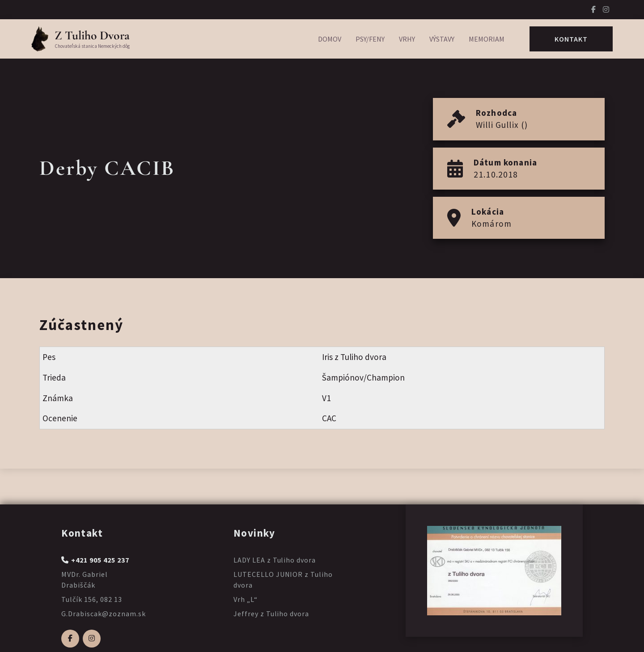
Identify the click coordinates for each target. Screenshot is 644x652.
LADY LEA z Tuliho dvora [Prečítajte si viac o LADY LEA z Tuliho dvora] (275, 560)
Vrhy (407, 39)
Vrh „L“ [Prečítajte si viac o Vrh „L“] (246, 599)
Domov (330, 39)
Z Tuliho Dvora (92, 35)
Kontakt (571, 39)
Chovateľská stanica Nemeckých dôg (92, 46)
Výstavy (442, 39)
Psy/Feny (370, 39)
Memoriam (487, 39)
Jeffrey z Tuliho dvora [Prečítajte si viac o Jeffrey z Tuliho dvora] (271, 614)
